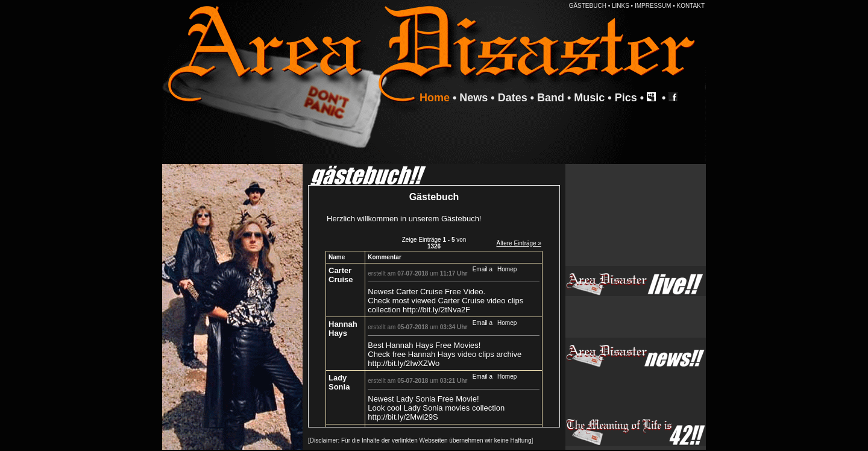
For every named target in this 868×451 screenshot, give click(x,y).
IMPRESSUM (653, 6)
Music (589, 98)
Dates (513, 98)
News (473, 98)
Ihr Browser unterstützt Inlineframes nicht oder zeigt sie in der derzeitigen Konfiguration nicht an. (434, 306)
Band (551, 98)
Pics (626, 98)
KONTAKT (691, 6)
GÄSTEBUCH (588, 6)
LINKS (621, 6)
